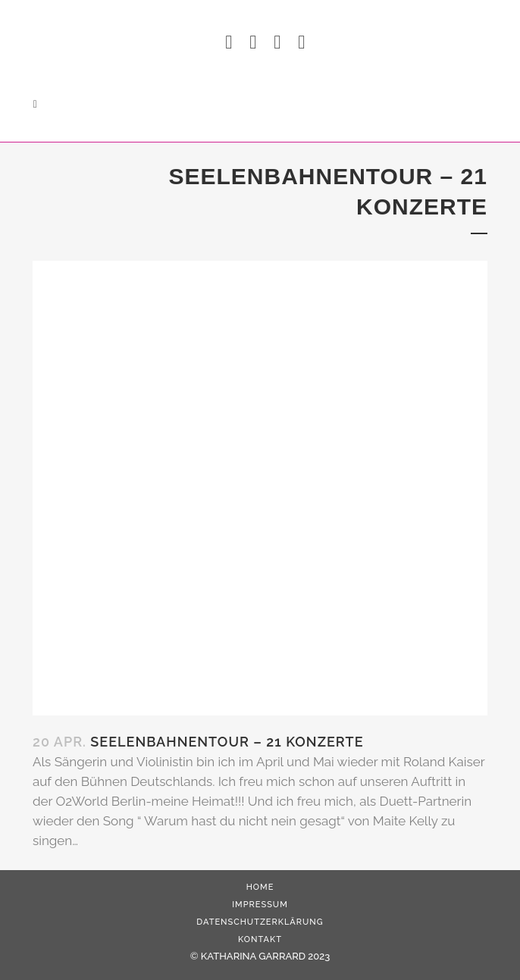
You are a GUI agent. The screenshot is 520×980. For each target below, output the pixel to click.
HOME (260, 887)
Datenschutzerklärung (260, 922)
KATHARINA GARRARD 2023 (265, 956)
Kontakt (260, 939)
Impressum (260, 905)
